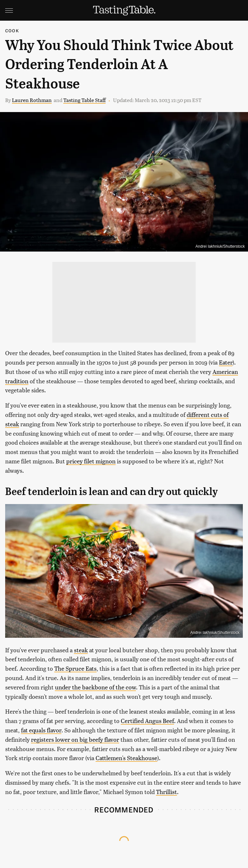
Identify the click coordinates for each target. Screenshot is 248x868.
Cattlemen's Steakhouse (126, 758)
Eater (226, 362)
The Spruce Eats (75, 668)
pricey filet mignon (91, 461)
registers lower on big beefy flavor (75, 739)
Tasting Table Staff (84, 100)
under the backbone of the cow (95, 687)
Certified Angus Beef (147, 721)
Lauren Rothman (32, 100)
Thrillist (166, 792)
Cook (12, 31)
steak (81, 650)
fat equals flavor (41, 730)
